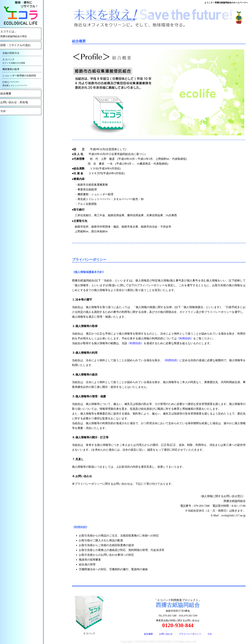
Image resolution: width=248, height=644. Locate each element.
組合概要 (148, 634)
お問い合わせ (166, 634)
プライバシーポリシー (190, 634)
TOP (210, 634)
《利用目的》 (185, 338)
